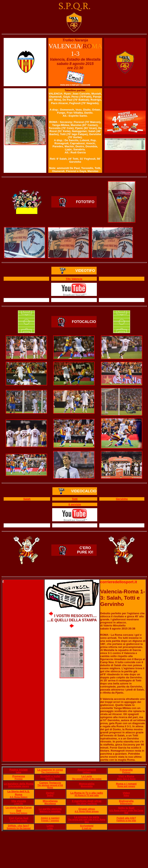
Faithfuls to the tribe (126, 821)
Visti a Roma (126, 776)
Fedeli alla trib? (126, 818)
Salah (27, 499)
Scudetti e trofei (50, 776)
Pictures (126, 772)
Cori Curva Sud (19, 818)
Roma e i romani (126, 784)
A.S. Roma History (19, 797)
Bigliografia (126, 801)
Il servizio (75, 504)
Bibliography (126, 804)
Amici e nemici (50, 818)
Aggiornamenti (87, 770)
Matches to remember (50, 812)
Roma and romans (126, 786)
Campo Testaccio (50, 783)
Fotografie (126, 770)
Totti (75, 499)
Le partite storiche (50, 809)
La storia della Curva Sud (19, 809)
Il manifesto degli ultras (87, 801)
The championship (50, 772)
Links (50, 826)
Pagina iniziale (19, 770)
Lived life (19, 804)
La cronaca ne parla (87, 817)
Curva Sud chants (19, 821)
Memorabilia (87, 784)
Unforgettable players (19, 786)
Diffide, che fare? (19, 826)
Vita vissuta (19, 801)
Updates (87, 772)
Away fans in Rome (126, 779)
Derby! (50, 793)
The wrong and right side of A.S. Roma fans (87, 821)
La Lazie (87, 776)
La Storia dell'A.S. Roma (19, 793)
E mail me (87, 828)
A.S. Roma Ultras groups (87, 812)
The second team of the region (87, 779)
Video (126, 793)
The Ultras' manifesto (87, 804)
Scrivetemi (87, 826)
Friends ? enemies (50, 821)
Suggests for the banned (19, 828)
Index (18, 772)
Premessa (19, 776)
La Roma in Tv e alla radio (87, 793)
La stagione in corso (50, 770)
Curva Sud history (18, 813)
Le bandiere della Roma (19, 784)
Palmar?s (50, 779)
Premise (19, 779)
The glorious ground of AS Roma (50, 786)
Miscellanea (50, 801)
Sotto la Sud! (126, 808)
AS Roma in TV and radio (87, 795)
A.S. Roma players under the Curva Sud (126, 812)
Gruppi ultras (87, 809)
